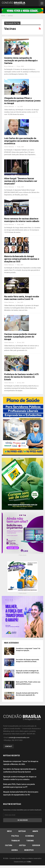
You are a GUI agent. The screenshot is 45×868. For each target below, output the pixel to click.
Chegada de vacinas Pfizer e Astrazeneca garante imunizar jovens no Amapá (22, 101)
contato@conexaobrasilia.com (19, 738)
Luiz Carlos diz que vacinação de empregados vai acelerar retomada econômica (21, 141)
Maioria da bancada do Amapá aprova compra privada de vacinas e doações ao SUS (22, 259)
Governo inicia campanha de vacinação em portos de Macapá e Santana (21, 61)
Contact (9, 746)
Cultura (9, 845)
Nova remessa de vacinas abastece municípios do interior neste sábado (22, 220)
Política (15, 836)
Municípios (29, 850)
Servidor (36, 845)
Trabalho (16, 841)
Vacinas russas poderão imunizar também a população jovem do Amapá (20, 337)
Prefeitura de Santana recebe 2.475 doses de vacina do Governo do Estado (21, 377)
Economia (30, 836)
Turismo (30, 841)
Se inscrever (23, 820)
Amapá (35, 831)
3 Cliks (29, 862)
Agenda (15, 850)
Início (9, 831)
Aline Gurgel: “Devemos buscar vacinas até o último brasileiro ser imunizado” (21, 181)
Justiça (22, 845)
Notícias (22, 831)
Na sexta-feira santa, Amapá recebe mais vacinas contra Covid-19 (22, 298)
